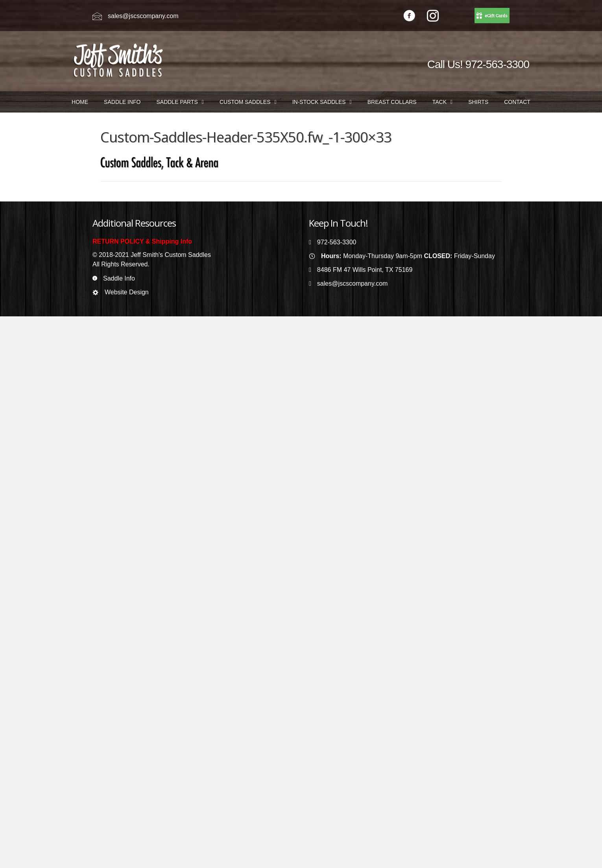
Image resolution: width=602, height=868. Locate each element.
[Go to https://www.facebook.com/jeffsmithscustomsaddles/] (409, 17)
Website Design (127, 292)
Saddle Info (119, 278)
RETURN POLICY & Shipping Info (142, 241)
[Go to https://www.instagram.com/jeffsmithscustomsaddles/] (433, 17)
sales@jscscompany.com (143, 16)
